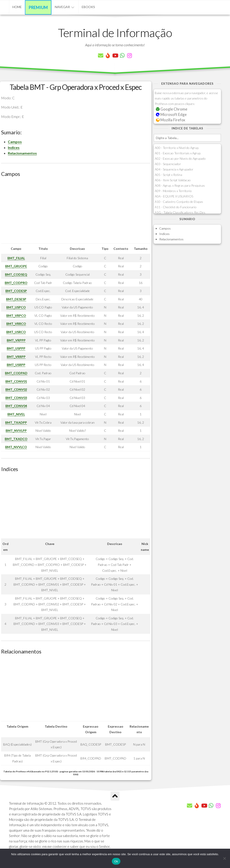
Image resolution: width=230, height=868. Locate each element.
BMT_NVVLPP (16, 431)
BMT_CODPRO (16, 283)
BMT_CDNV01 (16, 381)
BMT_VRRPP (16, 357)
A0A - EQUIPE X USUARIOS (174, 196)
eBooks (88, 7)
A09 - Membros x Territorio (173, 191)
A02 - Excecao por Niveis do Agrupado (180, 158)
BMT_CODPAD (16, 373)
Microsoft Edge (171, 114)
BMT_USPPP (16, 348)
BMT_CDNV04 (16, 406)
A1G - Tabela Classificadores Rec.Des (180, 212)
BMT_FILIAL (16, 258)
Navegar (62, 7)
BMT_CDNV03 (16, 398)
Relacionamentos (22, 153)
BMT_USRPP (16, 365)
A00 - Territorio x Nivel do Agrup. (177, 148)
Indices (14, 147)
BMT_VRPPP (16, 340)
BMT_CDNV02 (16, 389)
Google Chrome (172, 109)
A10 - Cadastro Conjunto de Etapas (179, 202)
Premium (38, 7)
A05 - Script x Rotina (168, 175)
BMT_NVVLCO (16, 447)
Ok (116, 861)
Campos (15, 142)
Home (17, 7)
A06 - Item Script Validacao (173, 180)
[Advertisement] (76, 212)
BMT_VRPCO (16, 316)
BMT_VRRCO (16, 324)
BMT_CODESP (16, 291)
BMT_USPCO (16, 307)
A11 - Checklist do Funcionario (176, 207)
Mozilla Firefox (170, 120)
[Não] (224, 858)
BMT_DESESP (16, 299)
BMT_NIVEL (16, 414)
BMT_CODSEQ (16, 274)
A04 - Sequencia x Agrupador (174, 169)
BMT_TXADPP (16, 422)
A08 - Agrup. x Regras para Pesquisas (180, 185)
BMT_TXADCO (16, 439)
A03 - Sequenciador (168, 164)
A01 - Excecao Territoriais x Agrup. (178, 153)
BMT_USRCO (16, 332)
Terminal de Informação (115, 33)
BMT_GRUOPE (16, 266)
